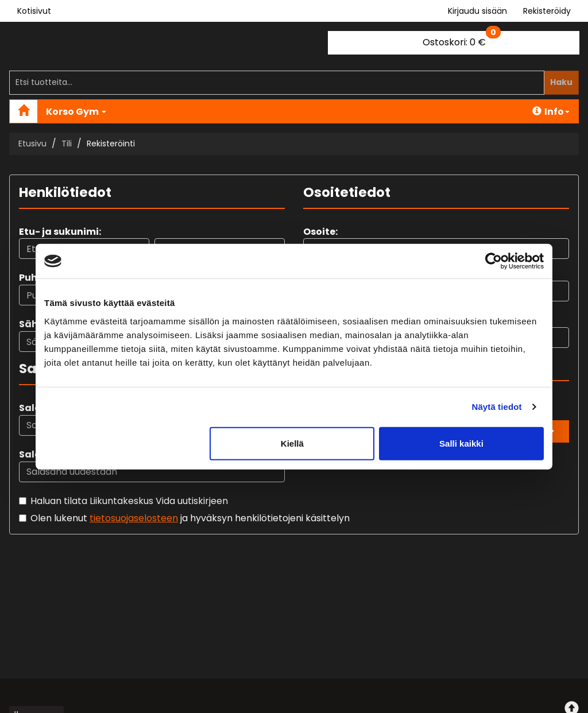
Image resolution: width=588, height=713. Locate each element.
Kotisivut (34, 11)
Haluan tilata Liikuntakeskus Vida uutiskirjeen (129, 501)
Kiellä (292, 443)
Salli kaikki (461, 443)
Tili (67, 144)
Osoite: (320, 232)
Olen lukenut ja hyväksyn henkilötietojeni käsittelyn (190, 518)
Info (551, 112)
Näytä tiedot (497, 407)
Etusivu (32, 144)
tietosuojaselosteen (134, 518)
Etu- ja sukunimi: (60, 232)
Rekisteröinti (111, 144)
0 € (462, 40)
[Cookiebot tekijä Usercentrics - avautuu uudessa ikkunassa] (494, 261)
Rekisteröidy (547, 11)
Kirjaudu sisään (477, 11)
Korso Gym (76, 112)
